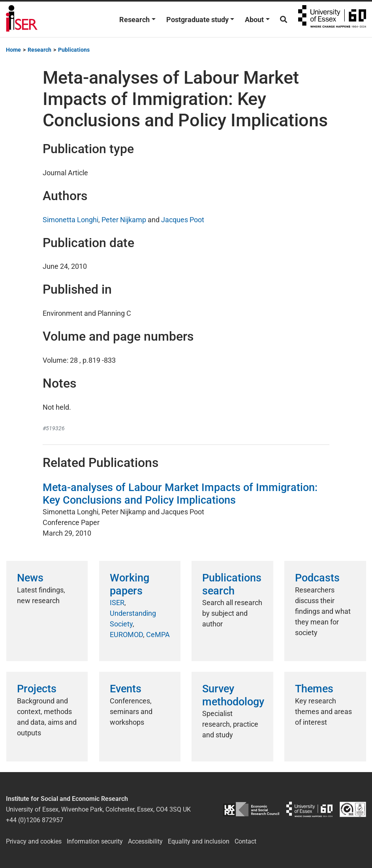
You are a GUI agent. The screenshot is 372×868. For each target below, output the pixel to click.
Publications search (232, 584)
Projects (37, 689)
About (254, 20)
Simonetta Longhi (70, 220)
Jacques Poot (183, 220)
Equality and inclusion (199, 841)
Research (134, 20)
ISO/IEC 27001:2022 (353, 809)
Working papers (130, 584)
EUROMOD (126, 635)
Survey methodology (233, 695)
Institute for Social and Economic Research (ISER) (22, 19)
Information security (95, 841)
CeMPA (158, 635)
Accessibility (145, 841)
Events (126, 689)
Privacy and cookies (34, 841)
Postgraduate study (197, 20)
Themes (314, 689)
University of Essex (332, 19)
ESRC (251, 809)
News (30, 578)
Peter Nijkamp (124, 220)
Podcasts (317, 578)
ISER (117, 603)
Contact (245, 841)
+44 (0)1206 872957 (35, 820)
